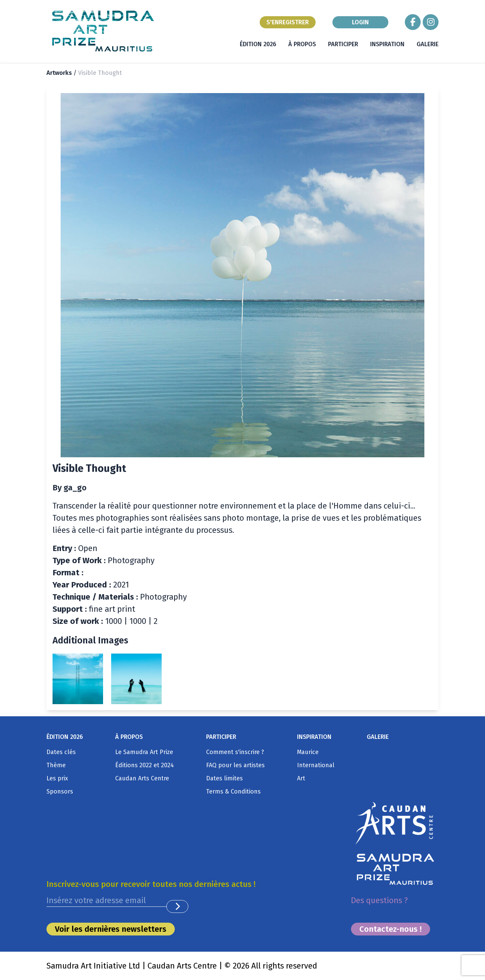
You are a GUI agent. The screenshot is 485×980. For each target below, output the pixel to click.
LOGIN (360, 22)
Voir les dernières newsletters (111, 929)
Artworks (59, 73)
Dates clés (61, 752)
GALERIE (428, 44)
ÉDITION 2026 (258, 44)
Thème (56, 765)
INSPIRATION (387, 44)
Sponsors (60, 791)
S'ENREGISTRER (288, 22)
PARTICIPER (343, 44)
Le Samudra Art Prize (144, 752)
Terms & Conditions (233, 791)
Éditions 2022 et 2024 (144, 765)
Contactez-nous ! (391, 929)
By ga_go (70, 488)
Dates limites (224, 778)
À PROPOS (302, 44)
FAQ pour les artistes (235, 765)
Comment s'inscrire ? (235, 752)
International (316, 765)
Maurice (308, 752)
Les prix (57, 778)
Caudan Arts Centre (142, 778)
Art (301, 778)
